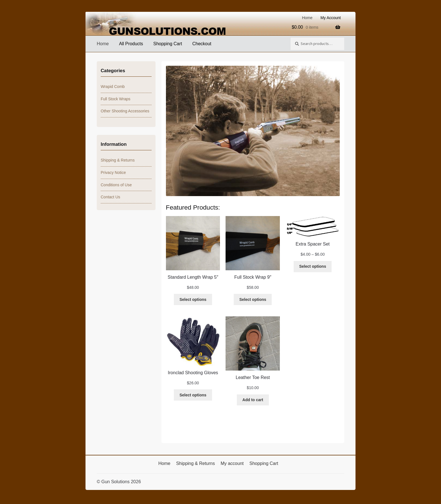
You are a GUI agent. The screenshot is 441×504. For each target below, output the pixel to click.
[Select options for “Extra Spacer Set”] (313, 267)
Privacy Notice (113, 172)
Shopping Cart (168, 44)
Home (307, 18)
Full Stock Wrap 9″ (253, 277)
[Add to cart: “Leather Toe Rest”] (253, 400)
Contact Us (110, 197)
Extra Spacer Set (313, 244)
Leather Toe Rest (253, 377)
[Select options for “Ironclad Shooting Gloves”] (193, 395)
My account (232, 463)
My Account (330, 18)
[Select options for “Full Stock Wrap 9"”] (253, 299)
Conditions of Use (116, 185)
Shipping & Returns (118, 160)
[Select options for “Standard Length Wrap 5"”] (193, 299)
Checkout (202, 44)
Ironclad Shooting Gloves (193, 373)
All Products (131, 44)
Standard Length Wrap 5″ (193, 277)
